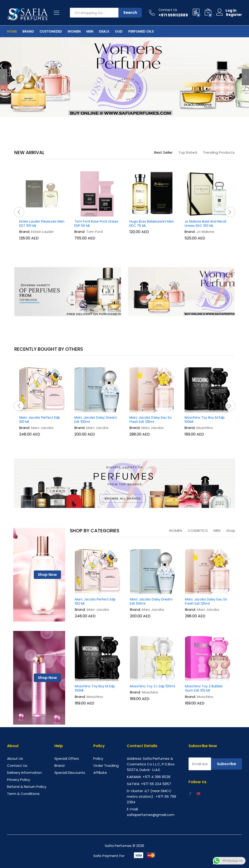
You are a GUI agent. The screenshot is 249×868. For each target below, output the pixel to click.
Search (130, 13)
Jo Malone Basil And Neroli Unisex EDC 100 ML (205, 224)
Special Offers (67, 758)
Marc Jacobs (42, 428)
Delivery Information (24, 773)
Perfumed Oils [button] (141, 31)
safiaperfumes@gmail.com (151, 815)
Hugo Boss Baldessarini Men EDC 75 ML (152, 224)
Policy (98, 758)
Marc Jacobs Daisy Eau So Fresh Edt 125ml (151, 420)
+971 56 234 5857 (156, 784)
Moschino (205, 428)
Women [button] (74, 31)
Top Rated (188, 152)
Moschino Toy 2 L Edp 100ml (152, 686)
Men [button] (90, 31)
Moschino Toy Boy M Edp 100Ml (205, 420)
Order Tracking (106, 766)
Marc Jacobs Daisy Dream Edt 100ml (96, 420)
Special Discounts (70, 773)
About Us (15, 758)
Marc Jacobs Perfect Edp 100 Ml (40, 420)
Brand (28, 31)
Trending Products (219, 152)
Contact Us (168, 10)
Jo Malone (205, 232)
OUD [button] (119, 31)
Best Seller (163, 152)
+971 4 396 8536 (157, 777)
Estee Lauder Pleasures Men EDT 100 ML (42, 224)
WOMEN (175, 531)
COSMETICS (198, 531)
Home (12, 31)
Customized (51, 31)
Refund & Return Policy (27, 787)
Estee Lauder (42, 232)
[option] (124, 77)
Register (234, 15)
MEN (217, 531)
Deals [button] (104, 31)
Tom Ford (94, 232)
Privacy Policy (19, 780)
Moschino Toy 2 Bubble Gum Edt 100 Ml (204, 688)
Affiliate (100, 773)
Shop (231, 531)
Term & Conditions (23, 794)
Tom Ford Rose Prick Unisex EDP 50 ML (96, 224)
